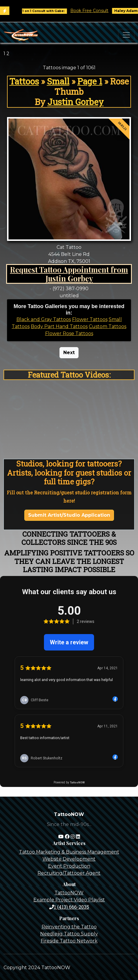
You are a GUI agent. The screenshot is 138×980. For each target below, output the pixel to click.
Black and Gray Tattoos (44, 319)
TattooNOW (69, 893)
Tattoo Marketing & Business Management (69, 852)
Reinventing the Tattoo (69, 927)
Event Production (69, 866)
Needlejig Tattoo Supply (69, 934)
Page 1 (90, 81)
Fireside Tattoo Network (69, 941)
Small (58, 81)
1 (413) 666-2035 (69, 907)
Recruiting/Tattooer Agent (69, 873)
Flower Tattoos (90, 319)
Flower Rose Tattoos (69, 333)
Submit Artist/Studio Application (69, 515)
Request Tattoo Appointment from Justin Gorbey (69, 274)
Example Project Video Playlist (69, 900)
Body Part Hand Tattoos (59, 326)
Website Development (69, 859)
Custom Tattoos (108, 326)
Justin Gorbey (76, 102)
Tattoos (24, 81)
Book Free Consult (93, 11)
